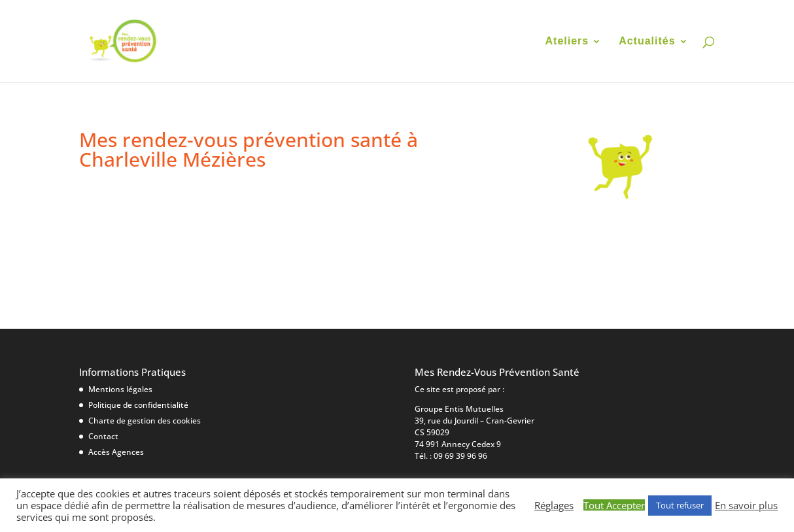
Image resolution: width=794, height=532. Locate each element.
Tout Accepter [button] (614, 505)
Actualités (647, 42)
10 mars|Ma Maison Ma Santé (185, 209)
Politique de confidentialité (138, 405)
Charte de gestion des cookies (145, 421)
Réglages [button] (554, 505)
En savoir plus (746, 505)
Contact (103, 436)
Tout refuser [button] (680, 505)
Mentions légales (120, 389)
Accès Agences (116, 452)
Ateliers (567, 42)
